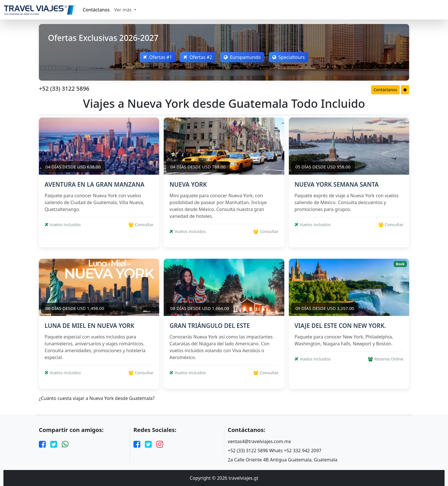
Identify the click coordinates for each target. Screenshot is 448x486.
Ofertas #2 (198, 57)
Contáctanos (96, 10)
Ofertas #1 (158, 57)
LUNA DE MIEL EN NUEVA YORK (89, 326)
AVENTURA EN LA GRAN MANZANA (94, 184)
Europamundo (242, 57)
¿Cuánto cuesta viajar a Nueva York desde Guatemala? (97, 398)
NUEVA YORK (188, 184)
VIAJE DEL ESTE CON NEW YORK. (340, 326)
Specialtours (289, 57)
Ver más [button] (124, 10)
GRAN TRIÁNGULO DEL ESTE (210, 326)
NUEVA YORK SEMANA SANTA (337, 184)
